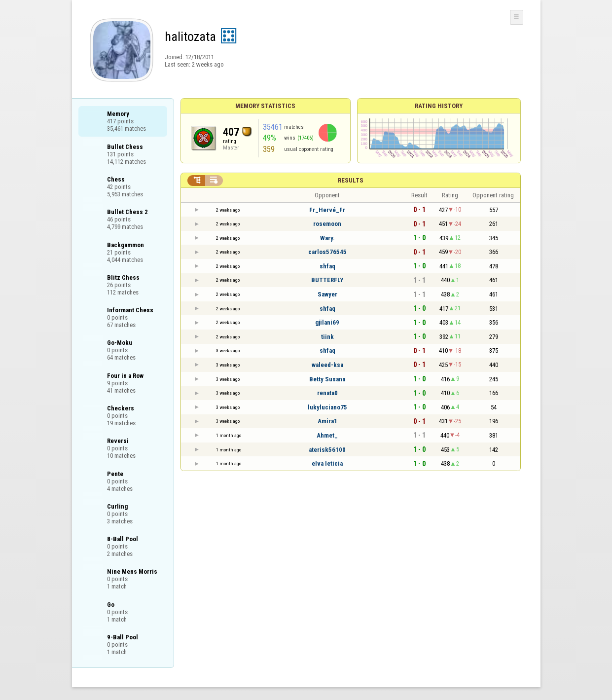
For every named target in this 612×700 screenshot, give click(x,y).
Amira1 (327, 421)
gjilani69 (327, 322)
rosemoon (327, 224)
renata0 (327, 393)
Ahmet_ (327, 435)
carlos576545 (327, 252)
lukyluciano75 (327, 407)
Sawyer (327, 294)
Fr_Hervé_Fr (327, 210)
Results (351, 180)
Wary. (327, 238)
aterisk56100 (327, 450)
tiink (327, 337)
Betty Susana (327, 379)
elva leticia (327, 463)
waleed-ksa (327, 365)
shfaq (327, 266)
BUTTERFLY (327, 280)
